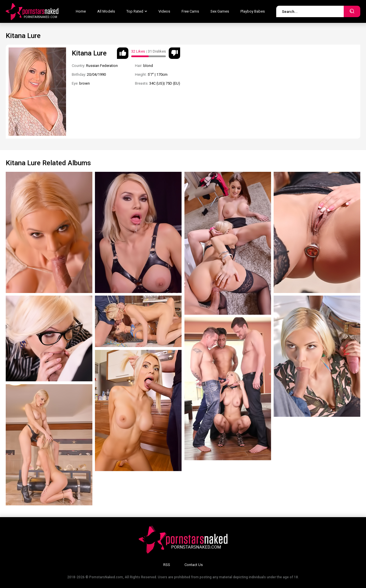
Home (81, 11)
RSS (167, 565)
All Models (106, 11)
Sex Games (220, 11)
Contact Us (194, 565)
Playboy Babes (253, 11)
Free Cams (190, 11)
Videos (164, 11)
